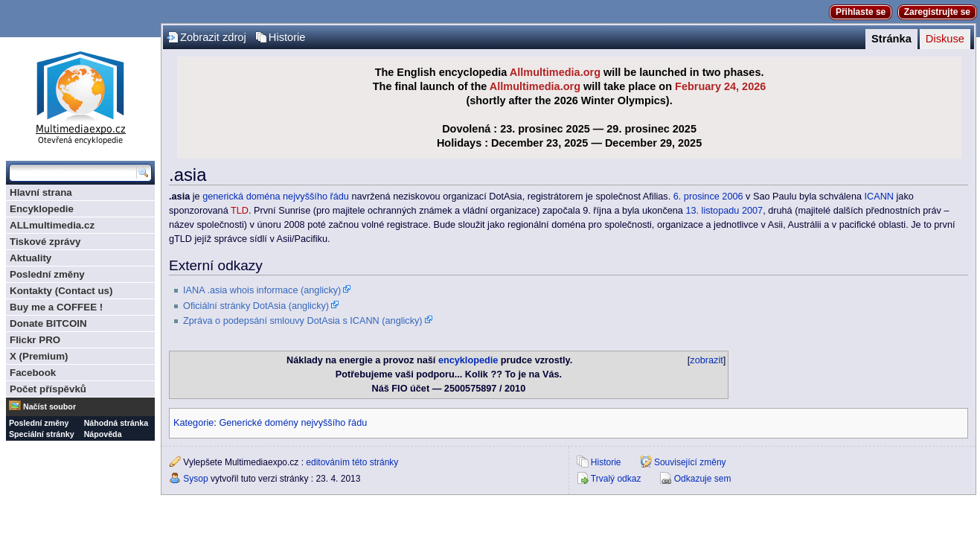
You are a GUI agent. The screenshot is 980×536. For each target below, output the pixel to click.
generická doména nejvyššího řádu (276, 197)
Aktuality (31, 258)
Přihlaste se (861, 12)
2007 (752, 211)
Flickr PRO (35, 340)
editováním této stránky (352, 462)
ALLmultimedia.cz (52, 225)
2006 (732, 197)
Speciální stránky (42, 434)
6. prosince (696, 197)
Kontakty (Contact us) (61, 291)
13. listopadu (712, 211)
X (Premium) (39, 356)
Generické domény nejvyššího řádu (293, 423)
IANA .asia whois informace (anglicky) (262, 290)
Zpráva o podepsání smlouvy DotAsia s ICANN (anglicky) (303, 321)
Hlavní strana (41, 192)
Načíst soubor (49, 406)
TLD (240, 211)
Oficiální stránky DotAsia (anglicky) (256, 306)
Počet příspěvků (48, 389)
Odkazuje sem (703, 479)
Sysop (195, 479)
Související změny (690, 462)
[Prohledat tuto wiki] (73, 173)
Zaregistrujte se (937, 12)
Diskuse (945, 39)
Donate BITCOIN (48, 323)
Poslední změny (47, 274)
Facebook (33, 373)
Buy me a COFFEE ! (56, 307)
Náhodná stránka (116, 423)
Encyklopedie (42, 209)
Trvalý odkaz (616, 479)
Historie (287, 37)
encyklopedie (468, 360)
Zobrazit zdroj (213, 37)
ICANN (879, 197)
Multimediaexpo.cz (80, 96)
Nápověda (103, 434)
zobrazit (706, 360)
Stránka (891, 39)
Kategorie (193, 423)
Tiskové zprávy (45, 242)
